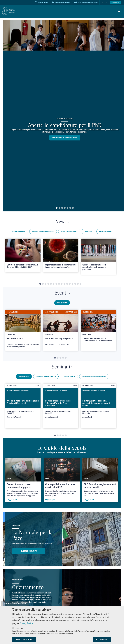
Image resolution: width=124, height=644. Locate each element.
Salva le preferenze (24, 639)
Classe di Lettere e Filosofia (46, 377)
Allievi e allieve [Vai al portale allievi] (43, 3)
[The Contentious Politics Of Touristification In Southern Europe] (99, 329)
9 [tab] (62, 284)
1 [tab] (57, 208)
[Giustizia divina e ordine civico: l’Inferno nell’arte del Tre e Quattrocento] (61, 407)
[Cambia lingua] (106, 3)
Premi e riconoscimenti (69, 232)
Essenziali (19, 628)
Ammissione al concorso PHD (65, 138)
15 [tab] (78, 284)
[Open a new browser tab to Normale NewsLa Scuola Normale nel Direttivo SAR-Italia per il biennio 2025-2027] (23, 256)
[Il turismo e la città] (23, 331)
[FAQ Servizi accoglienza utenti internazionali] (100, 481)
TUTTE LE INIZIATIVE (29, 552)
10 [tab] (64, 284)
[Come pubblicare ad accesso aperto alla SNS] (62, 481)
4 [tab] (65, 208)
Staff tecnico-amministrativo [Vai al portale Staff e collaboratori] (88, 3)
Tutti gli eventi (62, 303)
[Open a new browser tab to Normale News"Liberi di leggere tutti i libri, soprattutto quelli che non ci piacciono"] (99, 257)
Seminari (62, 368)
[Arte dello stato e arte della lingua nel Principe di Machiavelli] (23, 407)
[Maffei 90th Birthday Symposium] (61, 330)
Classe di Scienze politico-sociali (94, 377)
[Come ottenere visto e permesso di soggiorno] (23, 481)
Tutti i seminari (24, 377)
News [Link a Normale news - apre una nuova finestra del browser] (62, 222)
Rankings (88, 232)
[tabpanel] (23, 258)
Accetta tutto (102, 639)
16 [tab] (81, 284)
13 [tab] (72, 284)
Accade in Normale (19, 232)
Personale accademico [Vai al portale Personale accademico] (63, 3)
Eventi (62, 294)
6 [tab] (70, 208)
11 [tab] (67, 284)
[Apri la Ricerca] (116, 3)
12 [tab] (70, 284)
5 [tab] (67, 208)
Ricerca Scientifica (106, 232)
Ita (105, 3)
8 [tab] (59, 284)
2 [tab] (59, 208)
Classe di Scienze (69, 377)
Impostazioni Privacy (15, 604)
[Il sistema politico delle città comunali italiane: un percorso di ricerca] (99, 407)
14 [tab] (75, 284)
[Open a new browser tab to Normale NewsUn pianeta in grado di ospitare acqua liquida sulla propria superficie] (61, 256)
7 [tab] (73, 208)
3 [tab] (62, 208)
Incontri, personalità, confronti (43, 232)
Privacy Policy (26, 623)
